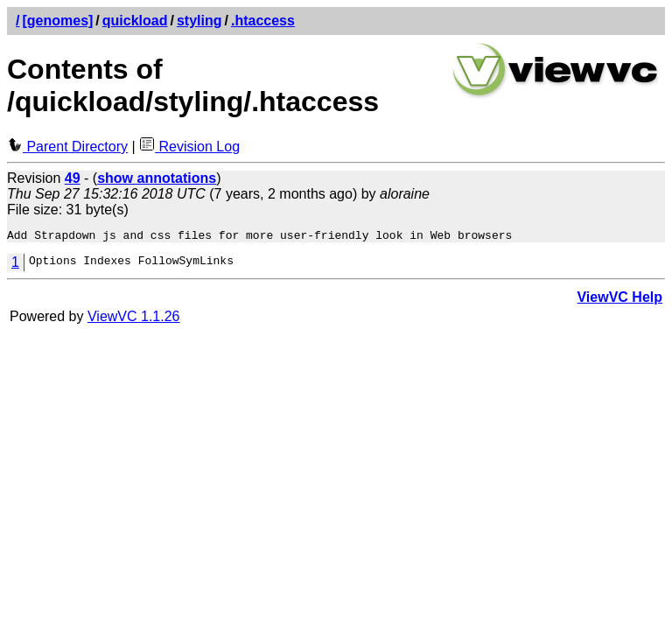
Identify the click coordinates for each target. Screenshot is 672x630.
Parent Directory (67, 147)
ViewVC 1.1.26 (134, 319)
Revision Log (189, 147)
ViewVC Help (619, 300)
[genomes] (57, 21)
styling (199, 21)
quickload (135, 21)
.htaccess (263, 21)
